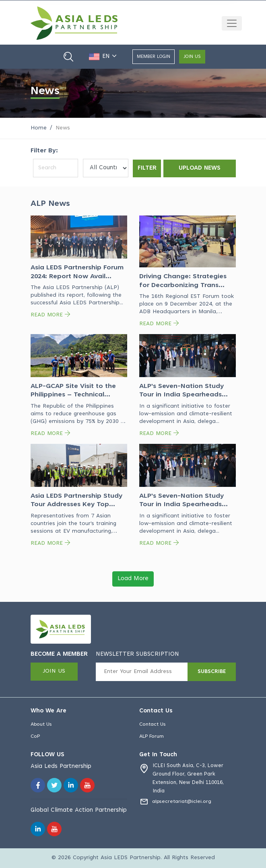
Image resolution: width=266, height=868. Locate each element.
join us (192, 57)
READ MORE (50, 315)
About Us (42, 724)
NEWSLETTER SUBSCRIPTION (137, 654)
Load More (133, 579)
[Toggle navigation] (232, 23)
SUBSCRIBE (212, 672)
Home (39, 128)
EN (104, 57)
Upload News (199, 168)
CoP (36, 737)
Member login (154, 57)
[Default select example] (105, 168)
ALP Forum (152, 737)
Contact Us (153, 724)
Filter (147, 168)
